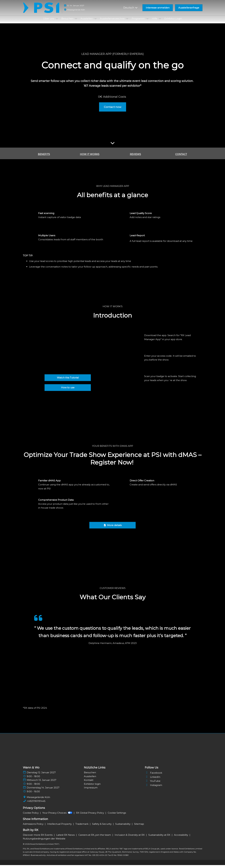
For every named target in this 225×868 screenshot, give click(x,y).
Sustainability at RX (160, 838)
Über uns (49, 21)
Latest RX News (66, 838)
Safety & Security (102, 827)
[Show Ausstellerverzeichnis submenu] (127, 21)
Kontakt (89, 783)
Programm (138, 21)
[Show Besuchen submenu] (76, 21)
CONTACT (181, 157)
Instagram (153, 788)
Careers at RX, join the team (95, 838)
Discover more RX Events (38, 838)
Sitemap (139, 827)
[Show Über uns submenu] (57, 21)
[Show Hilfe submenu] (160, 21)
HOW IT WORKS (90, 157)
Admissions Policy (33, 827)
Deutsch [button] (131, 11)
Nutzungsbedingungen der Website (44, 841)
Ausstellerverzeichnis (113, 21)
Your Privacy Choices (58, 816)
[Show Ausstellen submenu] (96, 21)
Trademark (82, 827)
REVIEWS (135, 157)
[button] (158, 11)
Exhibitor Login (173, 21)
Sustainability (123, 827)
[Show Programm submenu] (147, 21)
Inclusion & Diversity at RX (130, 838)
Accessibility (181, 838)
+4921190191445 (36, 804)
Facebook (153, 776)
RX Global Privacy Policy (90, 816)
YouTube (153, 784)
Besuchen (68, 21)
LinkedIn (153, 780)
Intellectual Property (60, 827)
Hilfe (155, 21)
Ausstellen (87, 21)
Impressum (91, 791)
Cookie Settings (117, 816)
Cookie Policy (31, 816)
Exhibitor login (92, 787)
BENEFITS (44, 157)
